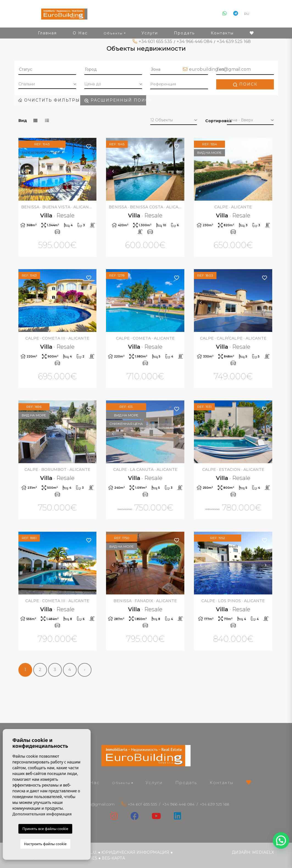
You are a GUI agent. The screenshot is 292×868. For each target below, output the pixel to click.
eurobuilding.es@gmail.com (220, 69)
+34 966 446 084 (194, 41)
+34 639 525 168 (234, 41)
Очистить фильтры (49, 100)
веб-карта (113, 858)
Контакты (222, 783)
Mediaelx (263, 852)
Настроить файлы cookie (45, 844)
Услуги (154, 783)
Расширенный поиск (115, 100)
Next (90, 169)
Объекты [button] (121, 783)
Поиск (245, 84)
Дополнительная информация (42, 814)
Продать (186, 783)
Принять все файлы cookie (45, 829)
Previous (25, 169)
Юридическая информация (135, 852)
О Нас (92, 783)
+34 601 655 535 (155, 41)
